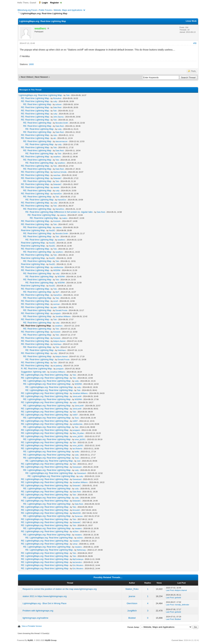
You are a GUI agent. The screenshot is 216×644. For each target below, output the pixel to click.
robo (55, 135)
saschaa (57, 175)
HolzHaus (57, 344)
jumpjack (57, 313)
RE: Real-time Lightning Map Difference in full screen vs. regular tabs (59, 212)
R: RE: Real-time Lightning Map (37, 369)
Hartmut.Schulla (60, 172)
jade (55, 307)
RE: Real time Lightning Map (35, 98)
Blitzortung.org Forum (27, 10)
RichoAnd (57, 98)
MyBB (30, 640)
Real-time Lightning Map (33, 230)
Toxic (77, 418)
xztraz (75, 544)
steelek (56, 187)
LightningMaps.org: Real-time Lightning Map (40, 95)
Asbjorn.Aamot (59, 341)
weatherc (57, 157)
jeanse (132, 596)
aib (55, 138)
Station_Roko (132, 589)
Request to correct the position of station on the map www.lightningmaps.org (60, 589)
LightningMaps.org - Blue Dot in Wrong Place (45, 603)
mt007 (75, 415)
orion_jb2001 (78, 436)
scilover (58, 104)
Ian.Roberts (77, 449)
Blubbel (132, 618)
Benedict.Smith (62, 123)
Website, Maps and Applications (68, 10)
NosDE (52, 230)
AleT (57, 292)
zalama (63, 215)
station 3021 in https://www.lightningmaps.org (45, 596)
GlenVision (132, 603)
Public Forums (45, 10)
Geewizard (77, 467)
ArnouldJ (76, 510)
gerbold (178, 598)
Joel (79, 461)
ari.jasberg (58, 366)
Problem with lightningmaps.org (38, 611)
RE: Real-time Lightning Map (35, 114)
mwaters (78, 528)
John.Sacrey (58, 117)
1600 (31, 64)
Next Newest (41, 77)
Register (55, 3)
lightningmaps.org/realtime (35, 618)
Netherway (81, 550)
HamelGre (58, 194)
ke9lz (77, 452)
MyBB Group (51, 640)
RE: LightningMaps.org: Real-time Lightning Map (45, 375)
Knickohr (57, 221)
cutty (55, 101)
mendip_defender (182, 605)
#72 (195, 43)
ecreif (56, 301)
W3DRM (57, 270)
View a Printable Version (32, 626)
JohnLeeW (77, 396)
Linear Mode (191, 21)
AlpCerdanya (78, 559)
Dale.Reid (57, 107)
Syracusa (79, 516)
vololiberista (58, 267)
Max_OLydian (78, 433)
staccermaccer (62, 141)
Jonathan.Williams (63, 316)
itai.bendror (77, 562)
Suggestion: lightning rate (33, 372)
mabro (65, 218)
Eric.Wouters (78, 565)
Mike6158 (77, 513)
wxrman (57, 304)
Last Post (170, 590)
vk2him (76, 531)
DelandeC (57, 178)
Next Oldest (27, 77)
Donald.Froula (61, 310)
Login (45, 3)
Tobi (68, 95)
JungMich (132, 611)
